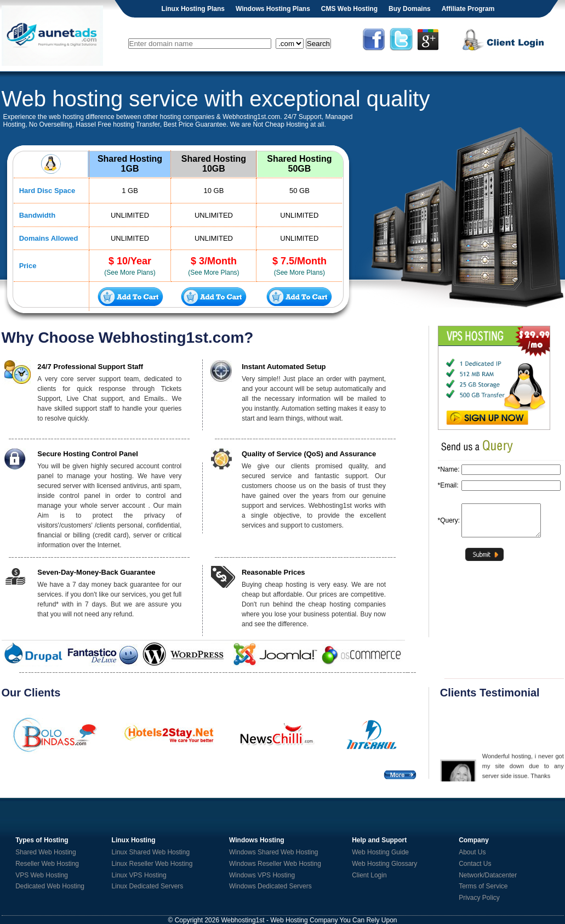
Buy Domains (410, 9)
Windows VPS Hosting (262, 875)
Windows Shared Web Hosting (274, 852)
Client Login (369, 875)
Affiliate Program (468, 9)
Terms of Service (483, 886)
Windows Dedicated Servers (270, 886)
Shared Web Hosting (46, 852)
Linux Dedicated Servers (148, 886)
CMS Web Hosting (349, 9)
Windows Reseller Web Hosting (275, 864)
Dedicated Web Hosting (50, 886)
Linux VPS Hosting (139, 875)
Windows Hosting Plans (273, 9)
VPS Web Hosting (42, 875)
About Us (472, 852)
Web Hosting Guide (380, 852)
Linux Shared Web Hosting (151, 852)
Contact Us (475, 864)
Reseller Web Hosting (47, 864)
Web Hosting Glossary (384, 864)
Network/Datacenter (488, 875)
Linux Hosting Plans (193, 9)
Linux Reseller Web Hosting (152, 864)
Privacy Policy (479, 898)
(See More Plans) (130, 273)
